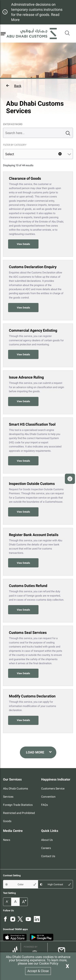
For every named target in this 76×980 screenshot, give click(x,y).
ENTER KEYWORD (13, 124)
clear (60, 154)
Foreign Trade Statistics (18, 805)
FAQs (44, 805)
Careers (46, 848)
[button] (38, 86)
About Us (47, 840)
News (7, 840)
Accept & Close (38, 971)
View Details (23, 244)
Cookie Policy (49, 963)
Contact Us (48, 856)
